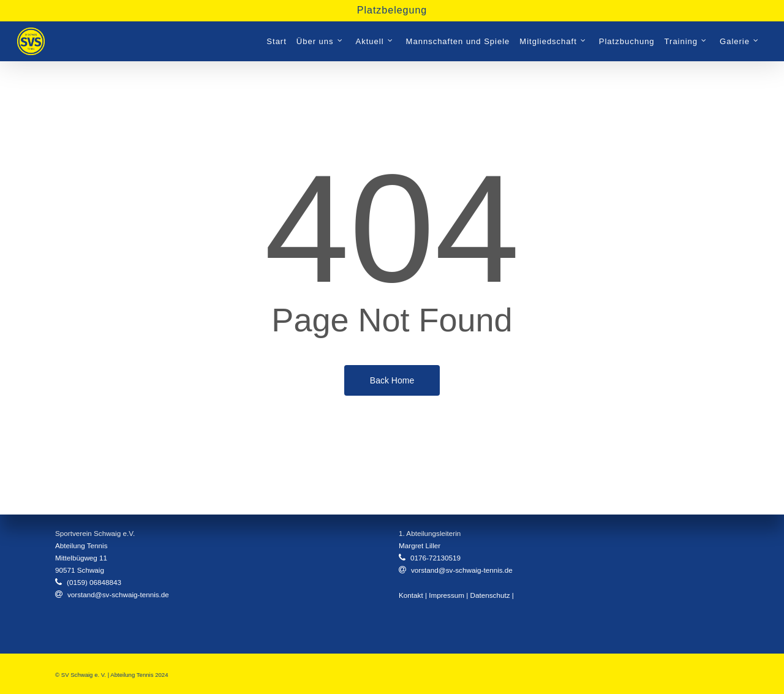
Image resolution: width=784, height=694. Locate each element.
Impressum (447, 595)
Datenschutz (490, 595)
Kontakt (411, 595)
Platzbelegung (392, 10)
